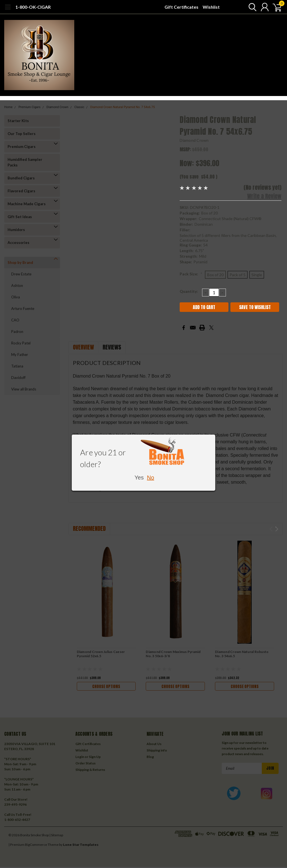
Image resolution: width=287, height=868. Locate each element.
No (151, 478)
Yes (139, 478)
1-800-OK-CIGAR (33, 7)
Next (277, 529)
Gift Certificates (181, 7)
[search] (250, 7)
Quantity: (189, 291)
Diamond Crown (194, 140)
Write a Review (264, 196)
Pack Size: (191, 274)
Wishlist (211, 7)
